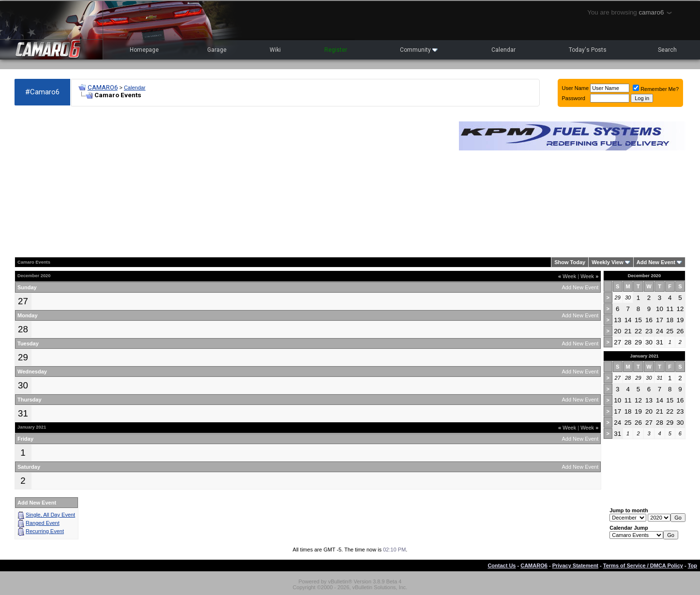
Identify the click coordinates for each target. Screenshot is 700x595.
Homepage (144, 50)
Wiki (275, 50)
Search (667, 50)
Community (419, 50)
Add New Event (656, 262)
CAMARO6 (103, 87)
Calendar (503, 50)
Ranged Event (43, 523)
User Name (576, 88)
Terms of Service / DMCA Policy (643, 565)
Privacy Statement (575, 565)
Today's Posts (588, 50)
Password (574, 98)
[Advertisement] (232, 182)
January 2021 (644, 356)
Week (567, 276)
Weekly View (608, 262)
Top (692, 565)
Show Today (570, 262)
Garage (217, 50)
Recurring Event (45, 531)
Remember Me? (656, 89)
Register (336, 50)
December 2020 (644, 276)
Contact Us (502, 565)
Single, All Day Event (50, 515)
